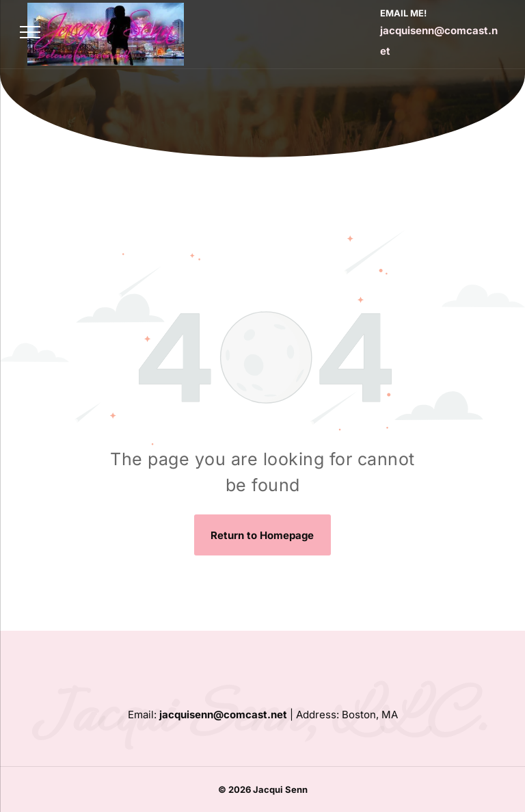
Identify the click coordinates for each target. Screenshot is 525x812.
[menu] (30, 32)
